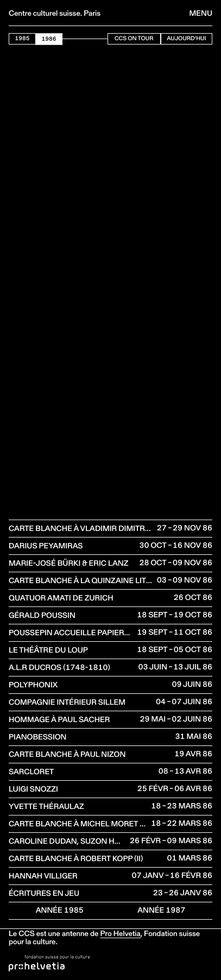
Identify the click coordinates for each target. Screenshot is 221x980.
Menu (201, 13)
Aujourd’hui (186, 38)
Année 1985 (60, 910)
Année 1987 (161, 910)
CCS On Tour (134, 38)
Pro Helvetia (120, 933)
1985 (23, 38)
